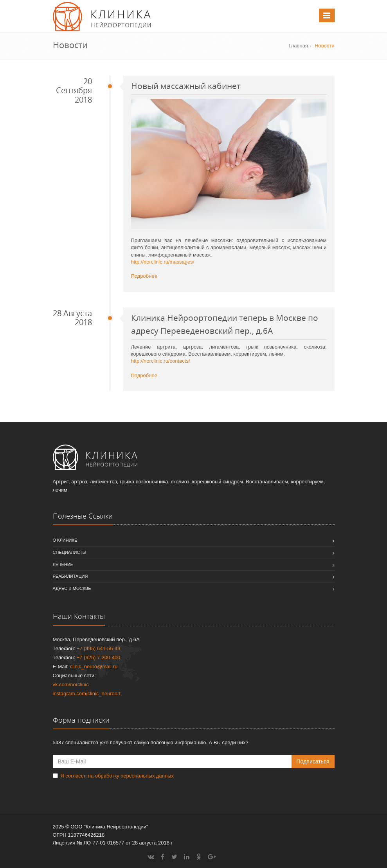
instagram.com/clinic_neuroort (87, 693)
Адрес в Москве (72, 588)
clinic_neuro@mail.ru (94, 666)
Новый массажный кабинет (186, 86)
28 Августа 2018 (72, 318)
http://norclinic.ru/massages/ (163, 262)
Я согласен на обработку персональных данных (117, 776)
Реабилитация (70, 576)
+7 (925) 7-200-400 (99, 657)
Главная (298, 46)
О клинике (65, 540)
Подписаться (313, 761)
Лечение (63, 564)
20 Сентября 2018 (74, 91)
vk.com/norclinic (71, 684)
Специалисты (70, 552)
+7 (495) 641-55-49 (99, 648)
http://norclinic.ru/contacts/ (161, 361)
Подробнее (144, 276)
